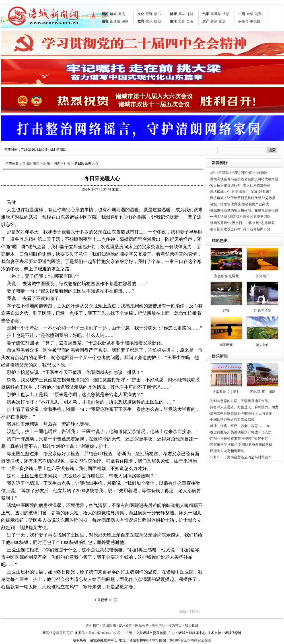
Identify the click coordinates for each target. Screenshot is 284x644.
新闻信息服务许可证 (58, 633)
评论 (125, 21)
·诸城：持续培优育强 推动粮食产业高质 (239, 204)
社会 (67, 163)
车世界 (216, 14)
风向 (182, 14)
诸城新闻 (109, 626)
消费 (258, 14)
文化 (141, 14)
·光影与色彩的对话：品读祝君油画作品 (239, 401)
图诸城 (115, 21)
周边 (122, 14)
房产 (206, 21)
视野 (149, 14)
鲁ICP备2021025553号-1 (106, 633)
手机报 (255, 21)
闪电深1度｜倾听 (263, 392)
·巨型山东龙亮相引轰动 (227, 451)
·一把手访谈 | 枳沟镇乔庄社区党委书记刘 (240, 217)
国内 (57, 163)
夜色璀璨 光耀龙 (226, 276)
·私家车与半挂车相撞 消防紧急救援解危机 (241, 445)
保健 (190, 14)
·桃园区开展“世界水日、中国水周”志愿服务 (242, 223)
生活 (173, 21)
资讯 (149, 21)
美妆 (190, 21)
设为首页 (175, 626)
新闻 (105, 14)
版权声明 (159, 626)
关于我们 (92, 626)
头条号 (243, 21)
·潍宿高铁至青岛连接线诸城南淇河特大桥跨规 (244, 179)
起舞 (226, 310)
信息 (226, 14)
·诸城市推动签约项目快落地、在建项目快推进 (244, 210)
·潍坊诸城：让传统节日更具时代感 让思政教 (242, 198)
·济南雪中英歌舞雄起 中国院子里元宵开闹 (241, 413)
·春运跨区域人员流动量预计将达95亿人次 (240, 432)
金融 (250, 14)
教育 (141, 21)
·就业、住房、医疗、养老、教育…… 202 (240, 426)
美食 (182, 21)
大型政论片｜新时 (226, 392)
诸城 (113, 14)
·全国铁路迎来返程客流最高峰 (232, 420)
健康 (173, 14)
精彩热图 (220, 241)
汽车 (206, 14)
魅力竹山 (263, 345)
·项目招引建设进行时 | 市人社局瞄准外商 (240, 185)
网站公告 (142, 626)
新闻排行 (220, 163)
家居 (222, 21)
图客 (105, 21)
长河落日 (263, 276)
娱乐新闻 (220, 356)
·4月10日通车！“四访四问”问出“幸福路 (238, 173)
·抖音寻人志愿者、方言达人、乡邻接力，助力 (244, 407)
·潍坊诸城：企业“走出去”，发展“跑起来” (240, 192)
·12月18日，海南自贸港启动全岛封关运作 (240, 457)
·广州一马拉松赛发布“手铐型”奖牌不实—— (242, 438)
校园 (157, 21)
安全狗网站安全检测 (196, 640)
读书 (157, 14)
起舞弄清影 (263, 310)
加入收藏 (192, 626)
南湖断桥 (226, 345)
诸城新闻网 (31, 163)
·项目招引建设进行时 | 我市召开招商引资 (240, 229)
